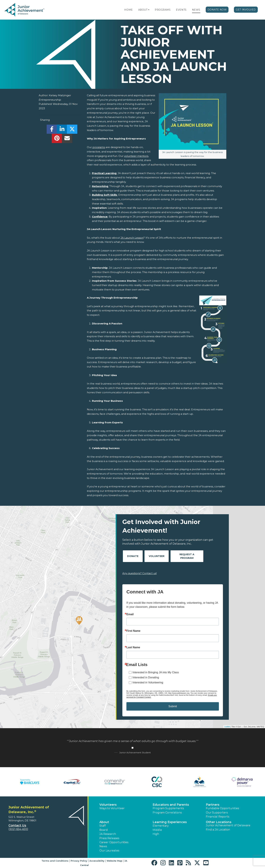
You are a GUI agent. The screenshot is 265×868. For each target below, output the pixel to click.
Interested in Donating (146, 677)
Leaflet (227, 727)
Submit (173, 706)
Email (130, 614)
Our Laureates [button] (109, 851)
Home (128, 10)
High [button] (156, 834)
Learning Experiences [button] (170, 822)
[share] (52, 130)
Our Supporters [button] (217, 813)
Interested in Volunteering (148, 682)
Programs (163, 10)
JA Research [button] (108, 834)
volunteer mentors (136, 156)
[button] (149, 10)
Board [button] (104, 830)
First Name (133, 631)
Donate (133, 556)
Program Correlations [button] (167, 813)
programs (98, 147)
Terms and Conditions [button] (55, 861)
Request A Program (187, 556)
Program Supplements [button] (168, 808)
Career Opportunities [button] (114, 842)
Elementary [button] (161, 826)
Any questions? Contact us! (140, 573)
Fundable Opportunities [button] (222, 808)
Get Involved (246, 10)
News (196, 10)
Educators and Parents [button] (171, 805)
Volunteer (157, 556)
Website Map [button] (114, 861)
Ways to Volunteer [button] (112, 808)
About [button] (104, 822)
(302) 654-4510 (18, 829)
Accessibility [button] (97, 861)
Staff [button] (103, 826)
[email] (67, 139)
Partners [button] (213, 805)
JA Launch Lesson (132, 238)
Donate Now (217, 10)
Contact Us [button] (17, 825)
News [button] (103, 846)
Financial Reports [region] (218, 817)
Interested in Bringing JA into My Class (156, 672)
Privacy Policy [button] (79, 861)
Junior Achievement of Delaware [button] (228, 825)
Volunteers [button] (108, 805)
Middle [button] (157, 830)
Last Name (133, 647)
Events (181, 10)
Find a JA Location (218, 830)
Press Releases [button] (109, 838)
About (143, 10)
